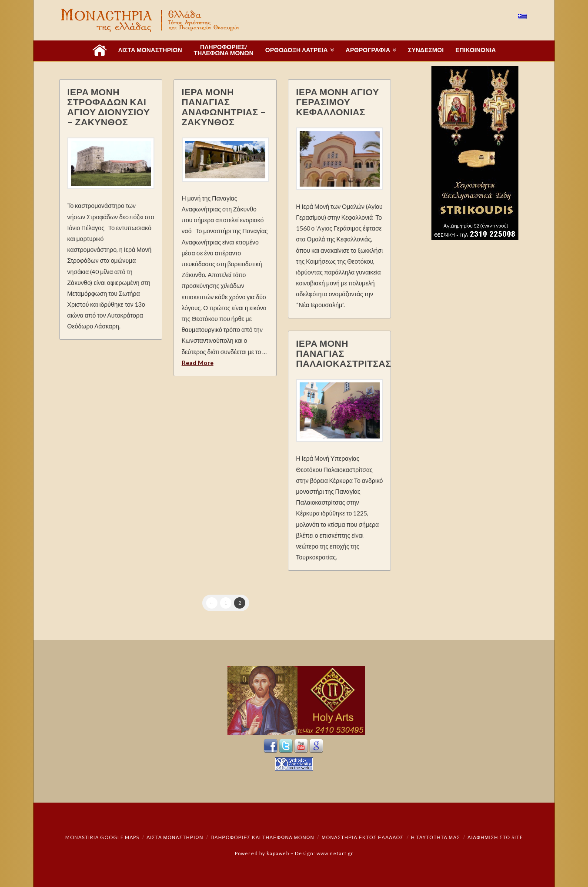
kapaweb (278, 853)
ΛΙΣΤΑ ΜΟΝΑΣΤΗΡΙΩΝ (175, 837)
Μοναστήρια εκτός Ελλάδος (363, 837)
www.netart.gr (335, 853)
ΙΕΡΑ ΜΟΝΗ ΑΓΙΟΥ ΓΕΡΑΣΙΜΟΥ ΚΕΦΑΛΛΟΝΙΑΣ (338, 102)
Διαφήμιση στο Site (495, 837)
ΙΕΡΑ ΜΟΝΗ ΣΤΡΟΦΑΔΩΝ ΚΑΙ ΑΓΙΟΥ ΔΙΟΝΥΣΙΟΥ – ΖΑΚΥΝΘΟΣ (109, 107)
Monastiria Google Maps (102, 837)
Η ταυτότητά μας (436, 837)
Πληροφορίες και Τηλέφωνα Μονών (262, 837)
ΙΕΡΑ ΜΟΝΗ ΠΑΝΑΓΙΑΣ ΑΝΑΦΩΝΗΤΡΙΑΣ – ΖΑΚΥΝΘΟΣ (224, 107)
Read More (198, 363)
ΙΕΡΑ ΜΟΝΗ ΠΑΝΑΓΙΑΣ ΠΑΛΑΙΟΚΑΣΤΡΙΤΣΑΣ (344, 353)
